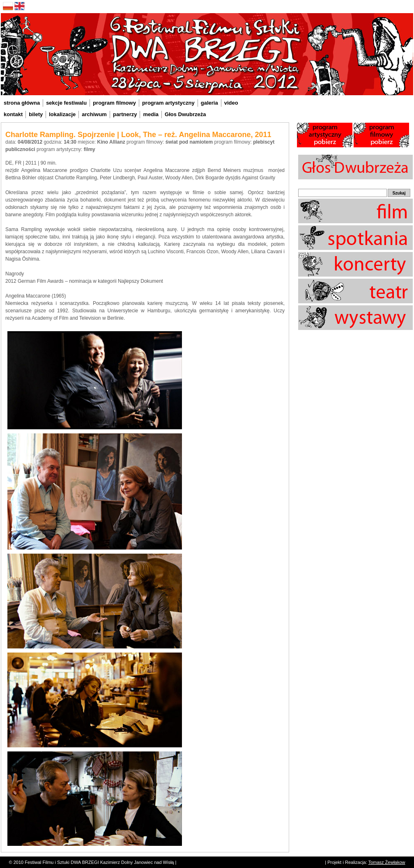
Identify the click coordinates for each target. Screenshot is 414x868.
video (231, 103)
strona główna (22, 103)
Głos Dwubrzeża (185, 114)
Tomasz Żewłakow (387, 862)
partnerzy (125, 114)
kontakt (13, 114)
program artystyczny (168, 103)
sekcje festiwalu (66, 103)
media (151, 114)
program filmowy (114, 103)
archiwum (94, 114)
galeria (209, 103)
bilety (36, 114)
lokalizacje (62, 114)
